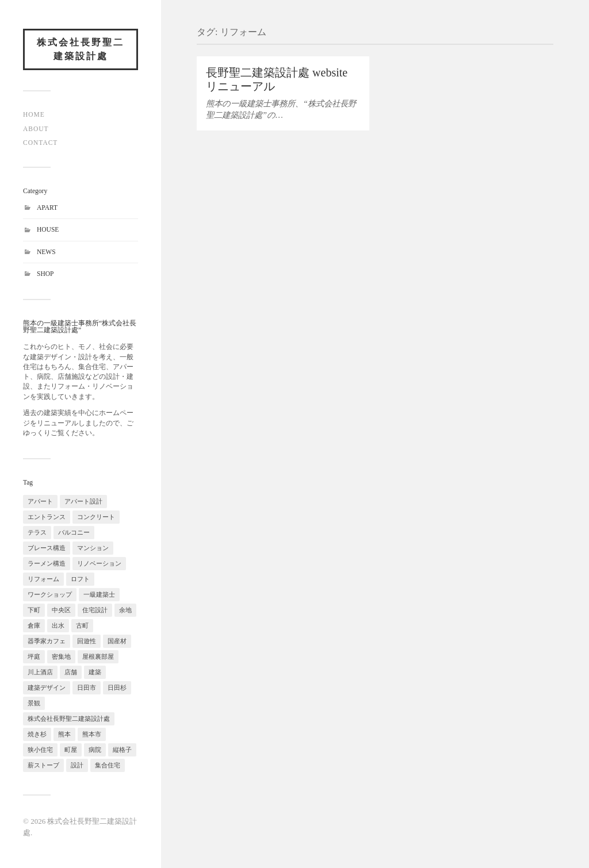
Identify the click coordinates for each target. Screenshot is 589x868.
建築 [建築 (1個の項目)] (95, 672)
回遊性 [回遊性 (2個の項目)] (87, 641)
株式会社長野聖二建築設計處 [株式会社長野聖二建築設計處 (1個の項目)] (69, 719)
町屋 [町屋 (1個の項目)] (71, 750)
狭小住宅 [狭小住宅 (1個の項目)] (40, 750)
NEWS (46, 252)
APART (47, 208)
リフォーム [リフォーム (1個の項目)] (43, 579)
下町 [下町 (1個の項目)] (34, 610)
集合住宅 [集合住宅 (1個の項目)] (108, 765)
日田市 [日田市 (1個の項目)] (87, 688)
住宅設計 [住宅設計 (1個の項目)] (95, 610)
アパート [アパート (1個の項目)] (40, 501)
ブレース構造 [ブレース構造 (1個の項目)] (47, 548)
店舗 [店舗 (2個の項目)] (71, 672)
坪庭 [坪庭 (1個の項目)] (34, 656)
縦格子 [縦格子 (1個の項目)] (122, 750)
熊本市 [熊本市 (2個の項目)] (92, 734)
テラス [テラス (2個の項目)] (37, 532)
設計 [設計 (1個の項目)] (77, 765)
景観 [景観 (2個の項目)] (34, 703)
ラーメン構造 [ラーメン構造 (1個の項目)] (47, 563)
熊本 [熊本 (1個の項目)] (64, 734)
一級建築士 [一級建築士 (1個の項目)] (99, 594)
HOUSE (48, 229)
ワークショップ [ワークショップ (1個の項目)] (50, 594)
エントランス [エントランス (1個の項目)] (47, 517)
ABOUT (36, 129)
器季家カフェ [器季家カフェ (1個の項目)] (47, 641)
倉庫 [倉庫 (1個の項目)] (34, 625)
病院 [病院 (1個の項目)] (95, 750)
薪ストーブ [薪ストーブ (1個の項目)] (43, 765)
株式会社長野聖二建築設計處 (81, 49)
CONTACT (40, 143)
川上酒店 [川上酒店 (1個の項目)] (40, 672)
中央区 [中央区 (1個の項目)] (61, 610)
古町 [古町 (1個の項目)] (82, 625)
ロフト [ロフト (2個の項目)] (80, 579)
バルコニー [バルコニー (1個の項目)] (74, 532)
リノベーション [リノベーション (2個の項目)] (99, 563)
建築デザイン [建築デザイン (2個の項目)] (47, 688)
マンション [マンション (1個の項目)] (93, 548)
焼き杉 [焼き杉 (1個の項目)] (37, 734)
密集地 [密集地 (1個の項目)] (61, 656)
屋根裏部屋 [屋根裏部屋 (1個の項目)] (98, 656)
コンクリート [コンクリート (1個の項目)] (96, 517)
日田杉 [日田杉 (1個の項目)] (117, 688)
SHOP (45, 274)
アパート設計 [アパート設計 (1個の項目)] (83, 501)
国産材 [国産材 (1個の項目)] (117, 641)
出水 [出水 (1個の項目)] (58, 625)
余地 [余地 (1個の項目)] (125, 610)
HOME (34, 114)
